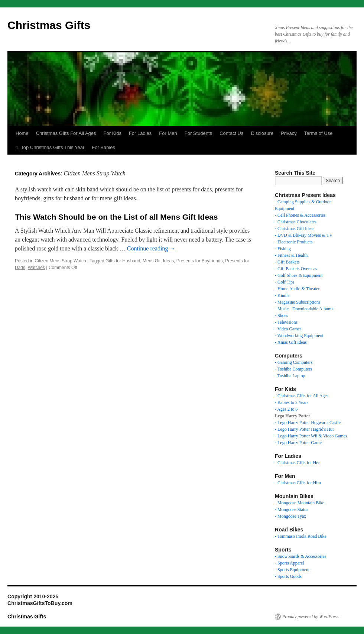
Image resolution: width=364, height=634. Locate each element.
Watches (36, 268)
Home (22, 133)
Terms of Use (318, 133)
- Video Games (288, 329)
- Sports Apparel (290, 563)
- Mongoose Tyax (290, 516)
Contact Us (231, 133)
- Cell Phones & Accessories (300, 215)
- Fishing (283, 249)
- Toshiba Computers (293, 369)
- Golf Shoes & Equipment (299, 275)
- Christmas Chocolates (296, 222)
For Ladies (140, 133)
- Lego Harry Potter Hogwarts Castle (308, 423)
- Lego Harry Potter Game (298, 443)
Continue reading (151, 248)
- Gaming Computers (294, 362)
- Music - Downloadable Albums (304, 309)
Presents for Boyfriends (200, 261)
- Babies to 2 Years (292, 402)
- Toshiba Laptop (290, 376)
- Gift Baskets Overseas (296, 269)
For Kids (113, 133)
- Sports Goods (288, 576)
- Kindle (282, 295)
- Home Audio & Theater (297, 289)
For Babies (103, 147)
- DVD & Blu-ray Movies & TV (304, 235)
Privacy (289, 133)
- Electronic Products (294, 242)
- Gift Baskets (287, 262)
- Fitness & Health (291, 255)
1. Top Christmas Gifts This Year (50, 147)
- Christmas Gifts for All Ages (302, 396)
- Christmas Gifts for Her (297, 463)
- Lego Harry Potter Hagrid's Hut (304, 429)
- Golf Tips (285, 282)
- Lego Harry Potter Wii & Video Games (311, 436)
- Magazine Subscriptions (298, 302)
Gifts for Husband (123, 261)
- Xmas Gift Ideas (291, 342)
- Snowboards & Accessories (300, 556)
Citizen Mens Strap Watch (60, 261)
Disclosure (262, 133)
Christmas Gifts (49, 25)
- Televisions (286, 322)
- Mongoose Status (292, 510)
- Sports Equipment (292, 570)
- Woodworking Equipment (299, 336)
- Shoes (282, 316)
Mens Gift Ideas (158, 261)
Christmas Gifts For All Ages (66, 133)
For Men (168, 133)
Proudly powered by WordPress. (311, 617)
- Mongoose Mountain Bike (300, 503)
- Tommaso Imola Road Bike (301, 536)
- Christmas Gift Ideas (295, 229)
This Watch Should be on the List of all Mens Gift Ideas (116, 217)
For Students (198, 133)
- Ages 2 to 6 (286, 409)
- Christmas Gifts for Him (298, 483)
